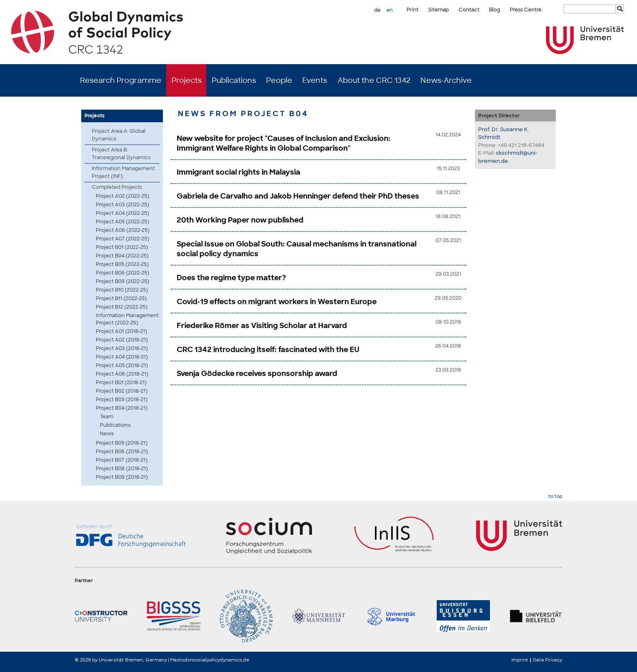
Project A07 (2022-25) (122, 239)
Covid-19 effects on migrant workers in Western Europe (277, 302)
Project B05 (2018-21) (122, 443)
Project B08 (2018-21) (122, 469)
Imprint (520, 660)
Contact (469, 10)
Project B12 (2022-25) (122, 307)
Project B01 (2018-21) (121, 382)
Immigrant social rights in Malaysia (238, 172)
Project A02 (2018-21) (122, 340)
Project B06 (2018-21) (122, 452)
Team (107, 417)
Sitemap (439, 10)
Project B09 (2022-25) (122, 281)
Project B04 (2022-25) (122, 256)
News (107, 434)
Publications (234, 80)
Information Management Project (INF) (123, 172)
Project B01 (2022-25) (122, 247)
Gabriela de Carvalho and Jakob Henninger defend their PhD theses (298, 196)
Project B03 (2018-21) (122, 400)
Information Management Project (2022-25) (127, 319)
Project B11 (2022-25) (121, 298)
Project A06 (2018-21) (122, 374)
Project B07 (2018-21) (122, 460)
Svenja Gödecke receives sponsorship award (257, 374)
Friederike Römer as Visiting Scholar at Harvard (262, 326)
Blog (495, 10)
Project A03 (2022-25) (122, 205)
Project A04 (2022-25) (122, 213)
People (279, 80)
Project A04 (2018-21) (122, 357)
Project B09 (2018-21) (122, 477)
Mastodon (182, 660)
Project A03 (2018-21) (122, 348)
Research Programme (121, 80)
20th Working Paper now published (240, 220)
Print (413, 10)
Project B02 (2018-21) (122, 391)
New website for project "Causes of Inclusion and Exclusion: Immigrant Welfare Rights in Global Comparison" (284, 143)
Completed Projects (117, 187)
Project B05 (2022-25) (122, 264)
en (390, 10)
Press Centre (526, 10)
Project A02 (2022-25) (122, 196)
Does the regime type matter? (231, 278)
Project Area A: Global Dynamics (119, 135)
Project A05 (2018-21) (122, 365)
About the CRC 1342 (374, 80)
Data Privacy (548, 660)
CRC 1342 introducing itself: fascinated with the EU (268, 350)
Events (315, 80)
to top (555, 496)
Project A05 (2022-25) (122, 222)
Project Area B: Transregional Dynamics (121, 154)
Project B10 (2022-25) (122, 290)
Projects (186, 80)
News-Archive (446, 80)
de (377, 10)
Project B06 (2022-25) (122, 273)
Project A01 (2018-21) (121, 331)
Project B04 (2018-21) (122, 408)
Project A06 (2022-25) (123, 230)
